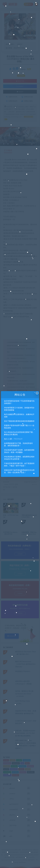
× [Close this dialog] (37, 393)
